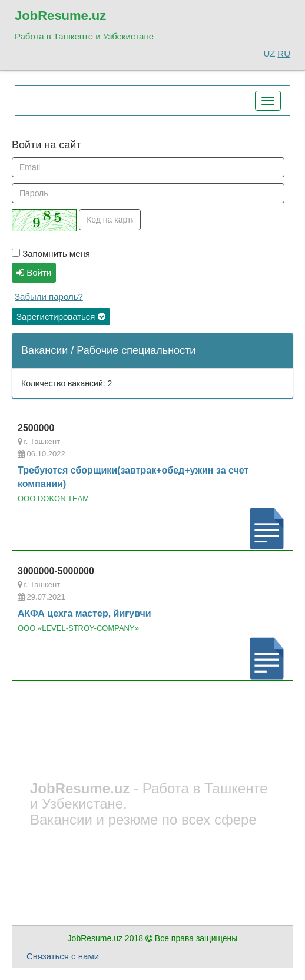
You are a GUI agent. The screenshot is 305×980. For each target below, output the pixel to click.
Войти (34, 272)
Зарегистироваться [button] (61, 317)
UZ (269, 53)
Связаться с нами (63, 956)
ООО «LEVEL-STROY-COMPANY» (78, 628)
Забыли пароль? (49, 297)
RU (284, 53)
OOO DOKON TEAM (53, 499)
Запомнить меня (51, 254)
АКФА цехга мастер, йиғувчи (84, 613)
